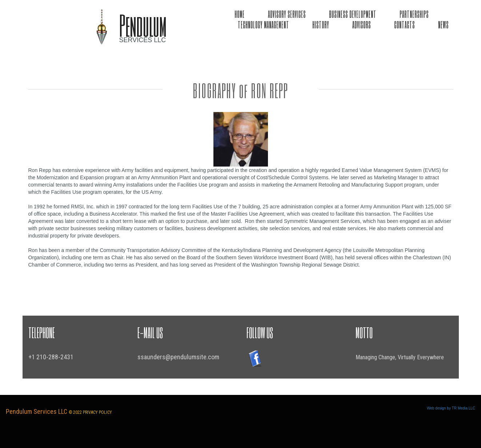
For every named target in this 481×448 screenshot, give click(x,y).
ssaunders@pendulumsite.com (178, 357)
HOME (240, 14)
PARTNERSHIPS (414, 14)
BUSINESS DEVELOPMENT (353, 14)
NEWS (443, 24)
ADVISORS (362, 24)
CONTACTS (404, 24)
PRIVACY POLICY (97, 412)
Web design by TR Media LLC (451, 408)
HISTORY (321, 24)
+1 (32, 357)
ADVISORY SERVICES (287, 14)
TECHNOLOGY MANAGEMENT (263, 24)
